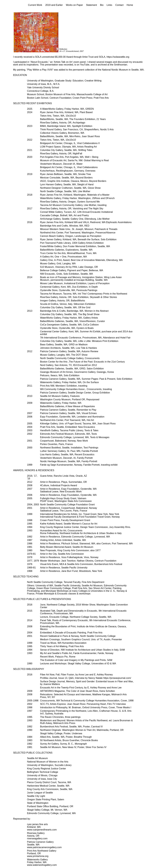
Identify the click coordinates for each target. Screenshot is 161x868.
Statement (92, 5)
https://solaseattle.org (118, 57)
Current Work (35, 5)
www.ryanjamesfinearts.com (42, 830)
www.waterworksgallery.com (42, 865)
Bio (102, 5)
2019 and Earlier (54, 5)
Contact (119, 5)
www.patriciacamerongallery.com (44, 847)
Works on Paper (74, 5)
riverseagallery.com (37, 838)
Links (109, 5)
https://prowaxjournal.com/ (117, 678)
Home (130, 5)
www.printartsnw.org (38, 856)
